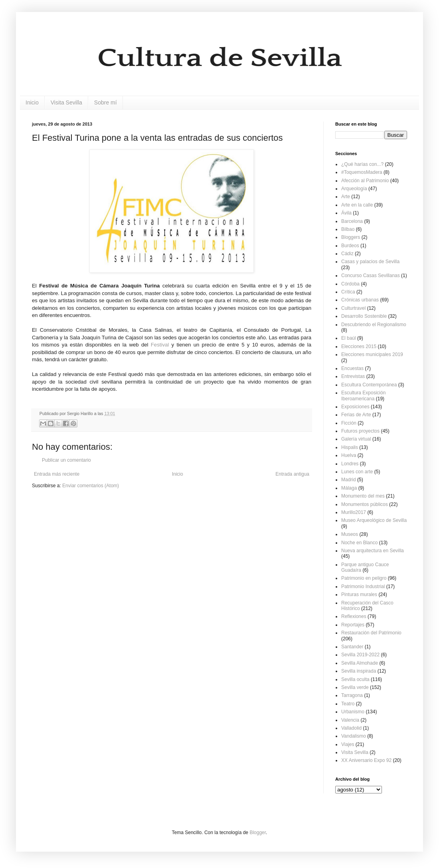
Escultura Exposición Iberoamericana (363, 396)
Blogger (258, 833)
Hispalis (350, 447)
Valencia (350, 720)
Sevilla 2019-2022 (360, 655)
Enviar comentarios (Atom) (91, 486)
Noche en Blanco (359, 543)
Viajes (348, 744)
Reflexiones (354, 616)
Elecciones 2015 (359, 346)
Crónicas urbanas (360, 300)
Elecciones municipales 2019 (372, 354)
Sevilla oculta (355, 679)
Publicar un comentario (66, 460)
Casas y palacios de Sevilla (370, 262)
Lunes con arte (357, 472)
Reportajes (353, 625)
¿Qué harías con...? (362, 164)
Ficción (349, 423)
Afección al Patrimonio (365, 181)
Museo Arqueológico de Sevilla (374, 520)
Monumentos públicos (365, 504)
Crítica (348, 292)
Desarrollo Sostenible (364, 316)
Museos (350, 534)
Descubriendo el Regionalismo (374, 325)
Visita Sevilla (66, 102)
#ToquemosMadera (362, 172)
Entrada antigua (292, 474)
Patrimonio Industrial (363, 587)
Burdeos (350, 246)
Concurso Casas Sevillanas (371, 276)
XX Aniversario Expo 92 (366, 760)
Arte (346, 197)
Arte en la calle (357, 205)
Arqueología (354, 189)
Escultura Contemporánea (369, 385)
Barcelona (352, 221)
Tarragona (352, 695)
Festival (160, 345)
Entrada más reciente (57, 474)
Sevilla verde (355, 687)
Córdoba (350, 284)
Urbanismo (353, 712)
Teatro (348, 704)
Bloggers (351, 237)
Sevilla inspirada (359, 671)
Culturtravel (353, 308)
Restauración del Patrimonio (371, 633)
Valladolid (351, 728)
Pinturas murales (359, 594)
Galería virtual (356, 439)
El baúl (349, 338)
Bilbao (348, 229)
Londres (350, 464)
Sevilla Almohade (360, 663)
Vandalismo (354, 736)
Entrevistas (353, 376)
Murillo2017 (354, 512)
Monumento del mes (363, 496)
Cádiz (347, 254)
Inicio (32, 102)
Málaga (349, 488)
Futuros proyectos (360, 431)
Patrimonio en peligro (364, 578)
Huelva (349, 455)
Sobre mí (106, 102)
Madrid (349, 480)
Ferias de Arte (356, 415)
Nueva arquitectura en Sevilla (373, 551)
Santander (352, 647)
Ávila (346, 213)
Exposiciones (355, 407)
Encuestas (352, 368)
